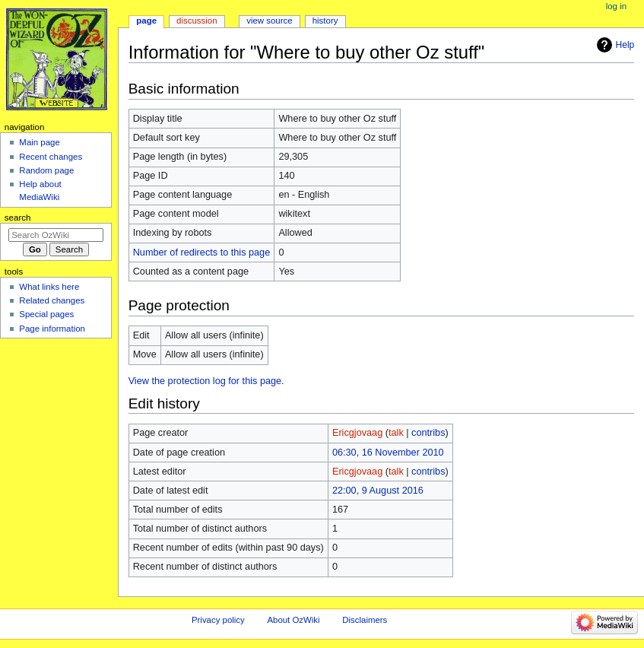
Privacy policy (218, 620)
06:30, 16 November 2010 (388, 453)
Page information (52, 329)
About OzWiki (293, 620)
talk (396, 433)
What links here (49, 287)
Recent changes (51, 157)
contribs (428, 433)
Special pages (46, 314)
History (325, 21)
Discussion (197, 21)
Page (146, 21)
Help (625, 45)
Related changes (52, 300)
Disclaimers (365, 620)
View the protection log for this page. (206, 381)
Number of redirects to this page (202, 253)
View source (269, 21)
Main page (40, 142)
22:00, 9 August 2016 (378, 491)
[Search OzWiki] (56, 235)
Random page (46, 170)
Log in (616, 6)
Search (18, 218)
